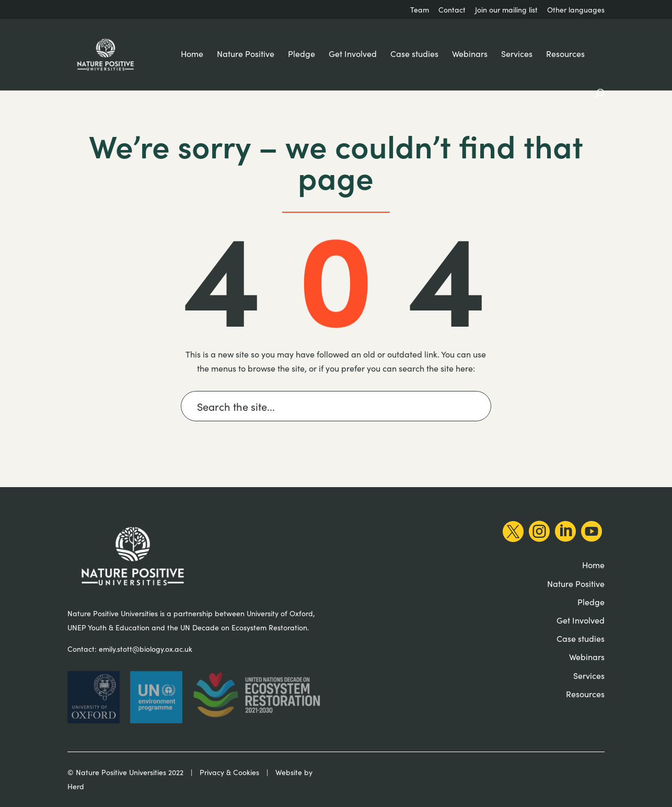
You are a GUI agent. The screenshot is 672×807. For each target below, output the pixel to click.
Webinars (470, 55)
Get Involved (353, 55)
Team (420, 10)
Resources (565, 55)
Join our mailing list (506, 10)
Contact (452, 10)
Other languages (576, 10)
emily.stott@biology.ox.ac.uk (146, 649)
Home (192, 55)
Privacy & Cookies (229, 772)
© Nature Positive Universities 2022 (125, 772)
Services (517, 55)
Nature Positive (246, 55)
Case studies (414, 55)
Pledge (302, 55)
